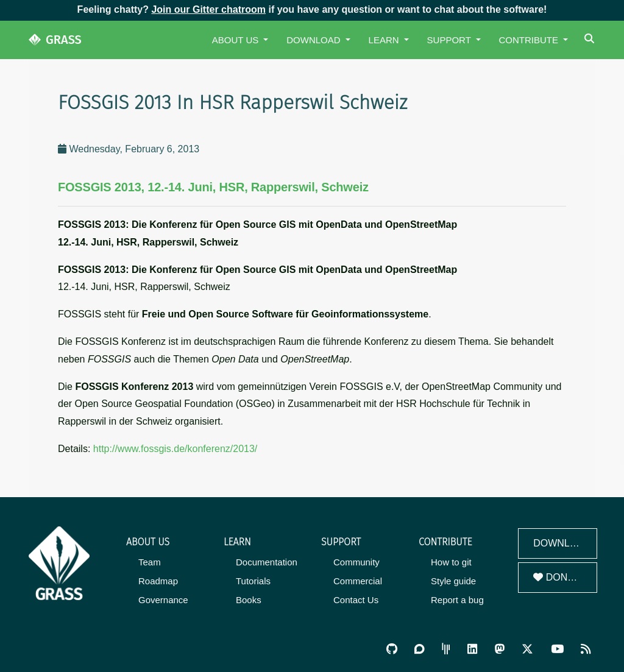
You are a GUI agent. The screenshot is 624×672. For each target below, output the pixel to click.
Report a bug (457, 600)
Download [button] (315, 40)
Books (249, 600)
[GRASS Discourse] (419, 649)
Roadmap (158, 581)
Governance (163, 600)
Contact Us (356, 600)
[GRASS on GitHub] (392, 649)
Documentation (267, 562)
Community (356, 562)
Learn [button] (385, 40)
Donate (559, 577)
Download (562, 543)
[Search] (591, 40)
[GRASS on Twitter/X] (527, 649)
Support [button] (450, 40)
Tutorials (253, 581)
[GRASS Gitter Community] (446, 649)
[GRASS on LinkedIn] (472, 649)
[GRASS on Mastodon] (500, 649)
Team (150, 562)
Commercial (358, 581)
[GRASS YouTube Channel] (557, 649)
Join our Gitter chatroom (208, 9)
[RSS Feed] (586, 649)
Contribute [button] (530, 40)
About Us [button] (237, 40)
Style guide (453, 581)
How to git (451, 562)
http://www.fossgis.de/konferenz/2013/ (175, 449)
